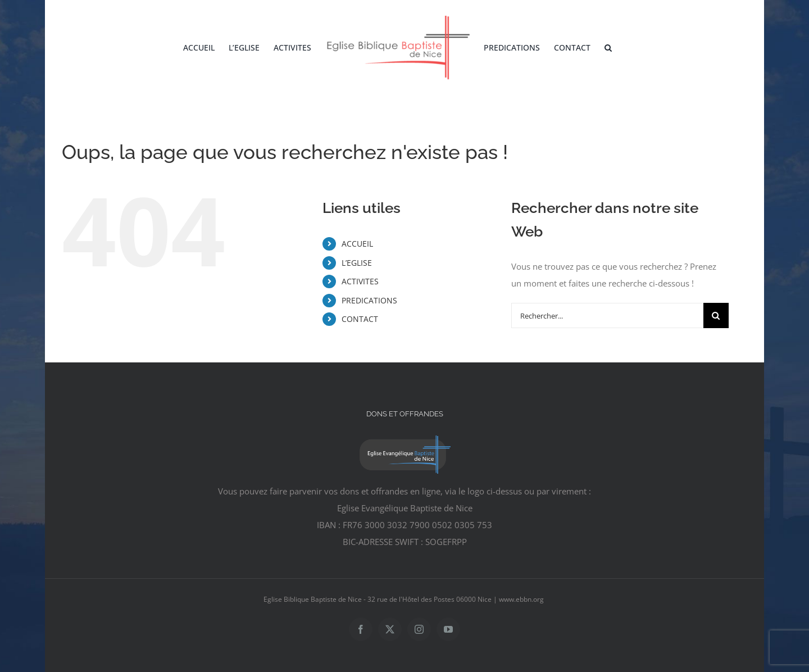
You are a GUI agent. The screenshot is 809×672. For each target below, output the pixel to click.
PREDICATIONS (369, 300)
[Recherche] (716, 315)
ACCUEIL (357, 244)
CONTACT (360, 319)
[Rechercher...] (607, 315)
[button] (608, 47)
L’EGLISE (357, 263)
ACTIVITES (360, 281)
